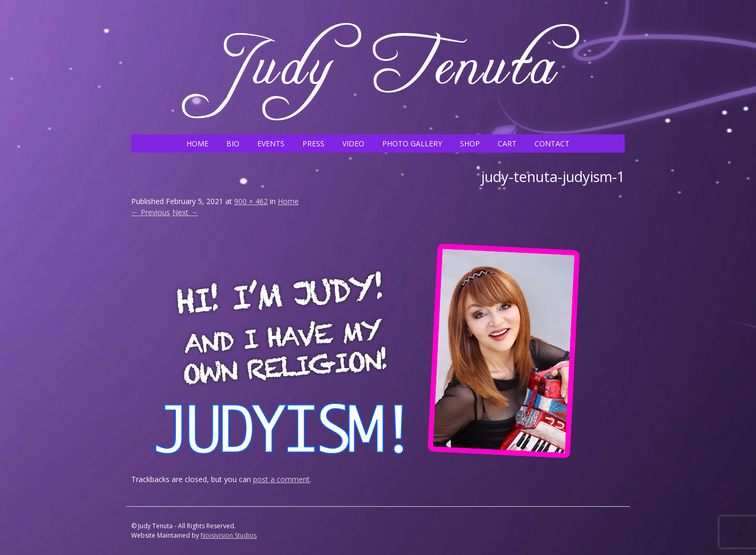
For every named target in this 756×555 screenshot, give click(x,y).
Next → (185, 212)
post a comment (281, 479)
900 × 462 (251, 201)
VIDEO (353, 143)
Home (288, 201)
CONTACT (552, 143)
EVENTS (271, 143)
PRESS (313, 143)
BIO (233, 143)
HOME (197, 143)
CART (507, 143)
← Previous (151, 212)
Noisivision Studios (229, 535)
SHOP (470, 143)
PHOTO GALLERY (412, 143)
